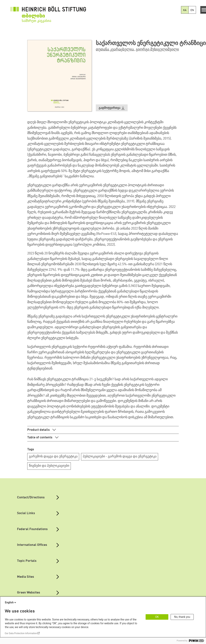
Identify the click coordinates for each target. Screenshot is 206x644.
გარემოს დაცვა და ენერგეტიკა (53, 457)
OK (157, 617)
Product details (39, 430)
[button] (112, 108)
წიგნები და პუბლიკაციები (49, 466)
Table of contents (40, 438)
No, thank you (182, 617)
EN (192, 10)
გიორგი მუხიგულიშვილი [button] (157, 50)
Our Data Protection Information (21, 633)
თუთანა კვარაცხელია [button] (115, 50)
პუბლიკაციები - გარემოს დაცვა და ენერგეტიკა (120, 457)
